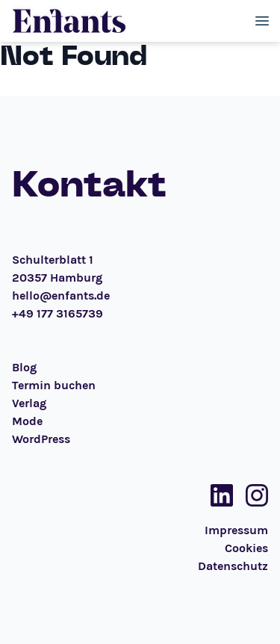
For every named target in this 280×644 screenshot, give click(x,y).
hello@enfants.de (61, 295)
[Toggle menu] (262, 21)
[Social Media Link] (217, 495)
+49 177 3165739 (57, 313)
